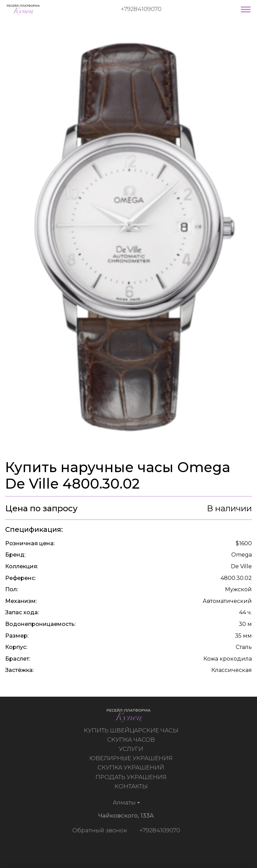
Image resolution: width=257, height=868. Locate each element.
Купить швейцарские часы (132, 730)
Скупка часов (132, 740)
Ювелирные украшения (132, 758)
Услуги (132, 749)
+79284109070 (141, 9)
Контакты (132, 786)
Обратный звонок (99, 830)
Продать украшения (132, 777)
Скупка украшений (132, 767)
